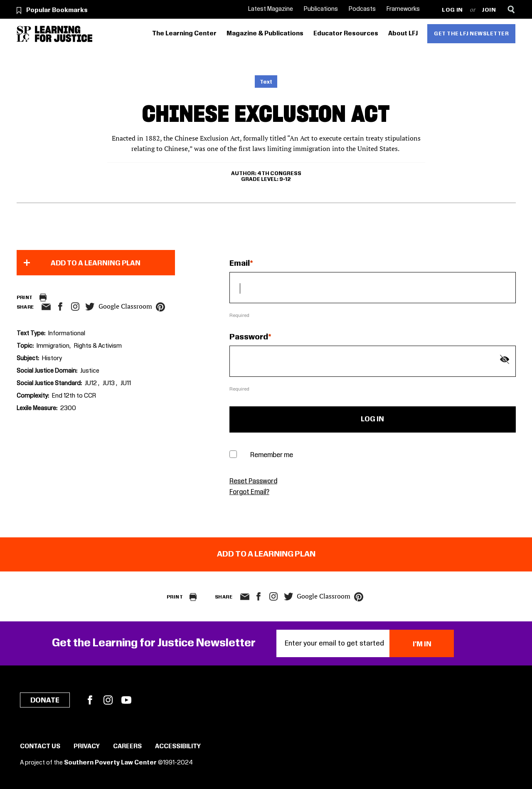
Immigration (53, 346)
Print (25, 298)
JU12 (91, 383)
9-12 (285, 179)
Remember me (272, 455)
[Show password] (505, 359)
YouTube (126, 700)
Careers (127, 747)
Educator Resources (346, 34)
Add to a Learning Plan (96, 263)
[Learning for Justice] (64, 34)
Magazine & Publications (265, 34)
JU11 (126, 383)
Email (240, 264)
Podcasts (362, 9)
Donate (45, 700)
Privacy (87, 747)
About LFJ (403, 34)
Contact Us (40, 747)
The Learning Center (184, 34)
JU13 (109, 383)
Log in (452, 10)
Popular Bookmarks (57, 10)
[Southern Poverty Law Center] (24, 34)
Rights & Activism (98, 346)
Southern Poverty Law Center (110, 763)
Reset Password (253, 481)
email (46, 307)
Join (489, 10)
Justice (90, 371)
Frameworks (403, 9)
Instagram (75, 307)
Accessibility (178, 747)
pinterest (160, 307)
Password (249, 337)
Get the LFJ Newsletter (471, 34)
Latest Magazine (271, 9)
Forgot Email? (249, 492)
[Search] (511, 9)
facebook (60, 307)
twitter (90, 307)
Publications (321, 9)
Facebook (90, 700)
